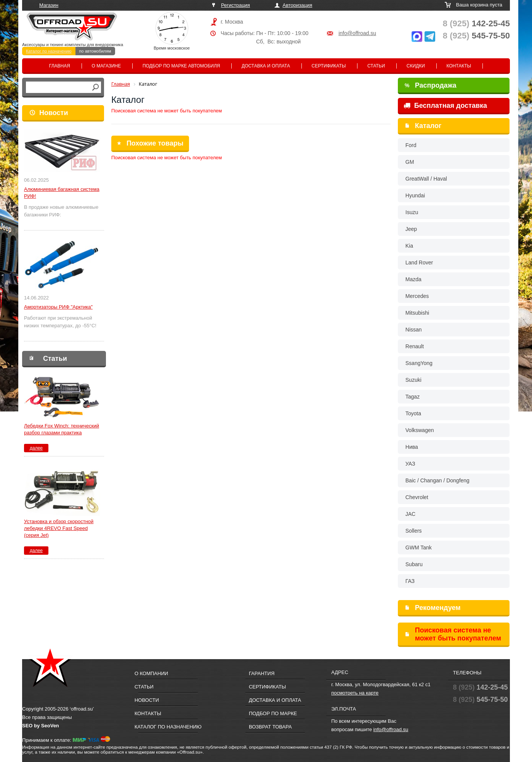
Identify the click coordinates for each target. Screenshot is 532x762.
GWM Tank (419, 547)
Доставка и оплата (266, 66)
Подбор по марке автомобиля (181, 66)
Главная (60, 66)
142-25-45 (476, 23)
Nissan (414, 330)
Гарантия (262, 673)
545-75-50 (476, 36)
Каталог (428, 126)
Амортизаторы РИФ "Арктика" (58, 307)
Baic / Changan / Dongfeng (437, 480)
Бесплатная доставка (445, 106)
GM (410, 162)
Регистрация (236, 5)
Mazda (413, 279)
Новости (54, 113)
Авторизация (298, 5)
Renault (415, 346)
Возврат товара (270, 727)
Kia (409, 246)
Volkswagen (420, 430)
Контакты (459, 66)
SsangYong (419, 363)
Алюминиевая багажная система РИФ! (62, 193)
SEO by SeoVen (41, 726)
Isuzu (412, 212)
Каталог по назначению (49, 51)
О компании (151, 673)
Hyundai (415, 195)
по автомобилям (95, 51)
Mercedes (417, 296)
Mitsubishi (417, 313)
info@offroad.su (357, 33)
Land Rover (419, 263)
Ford (411, 145)
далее (36, 448)
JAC (410, 514)
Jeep (411, 229)
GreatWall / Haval (426, 179)
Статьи (376, 66)
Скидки (416, 66)
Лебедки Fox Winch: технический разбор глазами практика (62, 429)
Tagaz (413, 397)
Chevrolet (417, 497)
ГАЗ (410, 581)
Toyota (413, 413)
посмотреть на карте (355, 693)
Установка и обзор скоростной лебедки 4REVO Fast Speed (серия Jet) (59, 528)
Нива (412, 447)
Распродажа (431, 85)
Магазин (49, 5)
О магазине (107, 66)
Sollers (414, 531)
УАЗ (410, 464)
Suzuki (413, 380)
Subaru (414, 564)
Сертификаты (329, 66)
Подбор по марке (273, 713)
